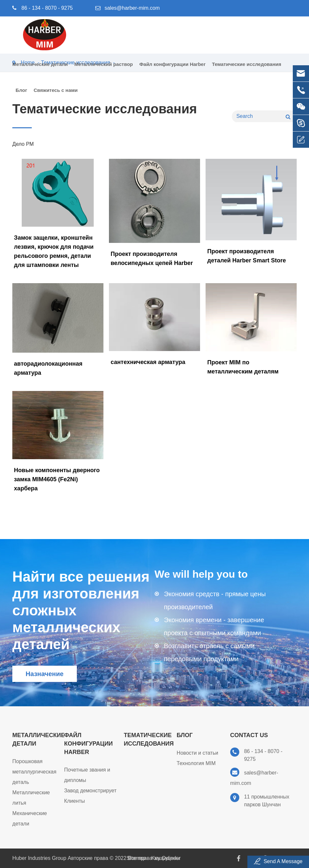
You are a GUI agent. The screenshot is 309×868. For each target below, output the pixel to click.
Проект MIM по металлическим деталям (243, 367)
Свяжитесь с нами (56, 95)
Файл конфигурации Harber (172, 69)
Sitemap (136, 858)
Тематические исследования (247, 69)
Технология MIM (196, 763)
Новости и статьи (197, 753)
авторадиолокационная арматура (48, 368)
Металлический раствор (103, 69)
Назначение (45, 674)
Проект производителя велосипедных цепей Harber (152, 258)
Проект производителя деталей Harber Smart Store (246, 256)
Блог (21, 95)
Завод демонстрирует (90, 791)
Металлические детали (40, 69)
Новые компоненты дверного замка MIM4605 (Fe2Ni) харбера (57, 479)
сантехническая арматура (148, 362)
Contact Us (249, 735)
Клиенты (75, 801)
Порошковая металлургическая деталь (34, 772)
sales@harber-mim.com (132, 8)
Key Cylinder (166, 858)
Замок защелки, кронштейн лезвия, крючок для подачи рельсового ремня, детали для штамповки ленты (54, 251)
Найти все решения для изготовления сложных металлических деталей (81, 610)
